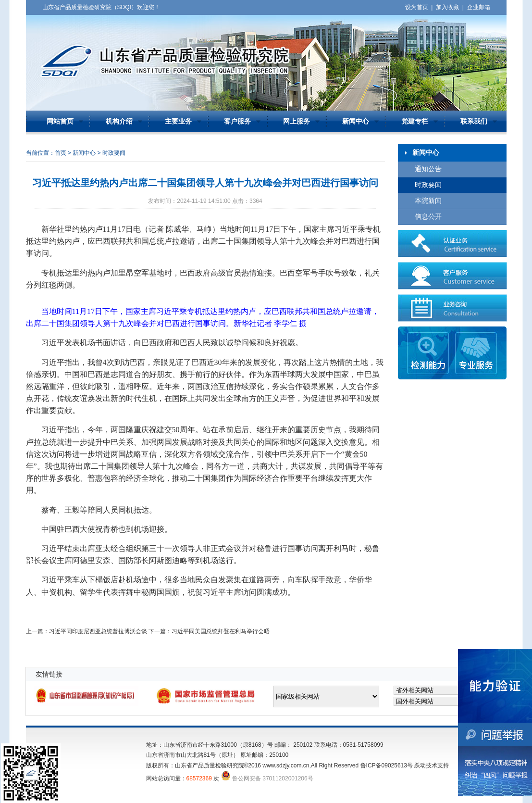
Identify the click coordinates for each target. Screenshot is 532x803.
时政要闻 (428, 185)
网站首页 (60, 121)
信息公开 (428, 217)
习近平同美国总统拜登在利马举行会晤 (221, 631)
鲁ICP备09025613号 (387, 765)
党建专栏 (415, 121)
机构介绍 (119, 121)
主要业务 (178, 121)
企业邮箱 (479, 7)
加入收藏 (447, 7)
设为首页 (417, 7)
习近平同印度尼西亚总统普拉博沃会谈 (98, 631)
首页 (61, 153)
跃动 (420, 765)
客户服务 (237, 121)
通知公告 (428, 169)
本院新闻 (428, 201)
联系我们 (474, 121)
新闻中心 (356, 121)
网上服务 (297, 121)
